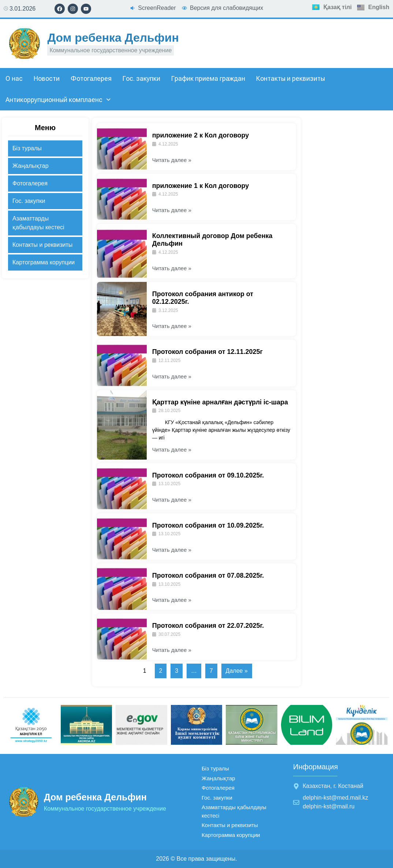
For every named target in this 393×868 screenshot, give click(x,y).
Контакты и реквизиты (291, 78)
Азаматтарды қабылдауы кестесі (38, 223)
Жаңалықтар (31, 166)
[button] (58, 100)
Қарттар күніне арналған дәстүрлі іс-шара (220, 402)
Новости (47, 78)
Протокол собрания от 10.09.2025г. (208, 525)
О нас (14, 78)
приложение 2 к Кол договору (201, 135)
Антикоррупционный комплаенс (58, 100)
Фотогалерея (91, 78)
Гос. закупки (141, 78)
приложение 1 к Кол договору (201, 186)
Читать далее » (172, 160)
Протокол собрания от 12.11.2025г (207, 352)
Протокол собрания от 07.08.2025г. (208, 575)
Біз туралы (27, 148)
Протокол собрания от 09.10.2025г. (208, 475)
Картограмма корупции (44, 262)
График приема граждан (208, 78)
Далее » (237, 671)
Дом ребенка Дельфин (113, 38)
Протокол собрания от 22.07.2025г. (208, 626)
